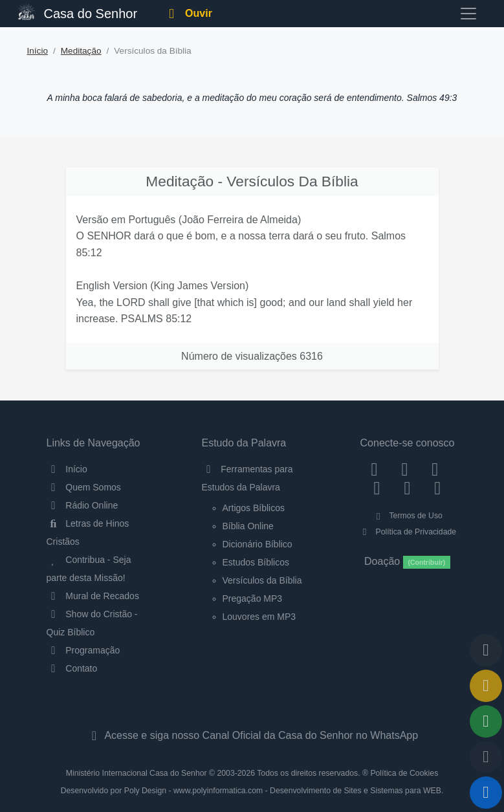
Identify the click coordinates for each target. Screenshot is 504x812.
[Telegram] (438, 488)
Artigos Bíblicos (254, 508)
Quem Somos (84, 487)
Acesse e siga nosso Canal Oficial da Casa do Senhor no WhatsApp (252, 735)
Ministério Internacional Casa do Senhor (137, 773)
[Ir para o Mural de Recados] (486, 686)
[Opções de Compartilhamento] (486, 721)
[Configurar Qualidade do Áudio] (486, 757)
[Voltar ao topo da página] (486, 650)
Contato (72, 668)
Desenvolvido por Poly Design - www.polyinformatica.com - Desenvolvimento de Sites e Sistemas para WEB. (252, 791)
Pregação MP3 (253, 598)
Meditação (81, 51)
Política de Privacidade (407, 532)
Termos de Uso (407, 516)
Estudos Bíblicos (256, 562)
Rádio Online (82, 505)
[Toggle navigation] (468, 14)
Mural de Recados (93, 596)
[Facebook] (374, 469)
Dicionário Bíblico (257, 544)
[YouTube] (377, 488)
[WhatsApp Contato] (407, 488)
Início (38, 51)
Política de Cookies (404, 773)
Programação (83, 650)
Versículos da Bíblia (262, 580)
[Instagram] (405, 469)
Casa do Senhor (78, 12)
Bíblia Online (248, 526)
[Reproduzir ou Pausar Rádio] (486, 793)
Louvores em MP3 (259, 617)
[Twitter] (435, 469)
